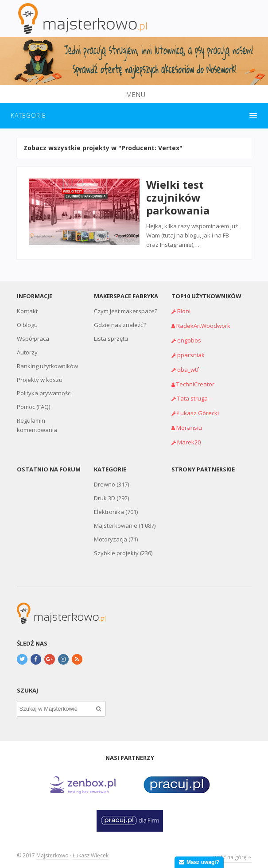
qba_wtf (188, 363)
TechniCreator (195, 378)
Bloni (184, 304)
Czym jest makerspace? (126, 304)
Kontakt (27, 304)
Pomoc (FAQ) (33, 401)
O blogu (27, 318)
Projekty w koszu (40, 373)
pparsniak (191, 348)
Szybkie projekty (116, 547)
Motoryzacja (111, 533)
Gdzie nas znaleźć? (120, 318)
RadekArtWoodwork (203, 319)
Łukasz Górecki (198, 407)
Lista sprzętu (111, 332)
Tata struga (192, 392)
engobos (189, 334)
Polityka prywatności (44, 387)
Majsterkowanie (116, 519)
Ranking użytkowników (47, 359)
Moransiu (189, 421)
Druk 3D (105, 492)
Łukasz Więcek (91, 849)
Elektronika (109, 506)
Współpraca (33, 332)
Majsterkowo (52, 849)
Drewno (105, 478)
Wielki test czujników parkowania (175, 194)
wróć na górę (233, 849)
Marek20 (189, 436)
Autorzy (27, 346)
